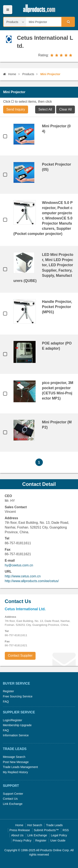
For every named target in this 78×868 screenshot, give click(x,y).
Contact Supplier (20, 656)
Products (28, 74)
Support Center (13, 794)
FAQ (6, 702)
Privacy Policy (22, 840)
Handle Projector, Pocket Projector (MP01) (57, 307)
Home (10, 74)
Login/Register (13, 720)
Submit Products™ (46, 830)
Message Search (14, 757)
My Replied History (15, 772)
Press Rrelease (20, 830)
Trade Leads (54, 825)
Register (9, 691)
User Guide (58, 840)
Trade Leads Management (20, 767)
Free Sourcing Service (18, 696)
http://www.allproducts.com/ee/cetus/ (32, 581)
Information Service (16, 735)
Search (68, 22)
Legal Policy (59, 835)
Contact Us (10, 799)
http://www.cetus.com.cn (23, 576)
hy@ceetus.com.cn (19, 565)
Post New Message (16, 762)
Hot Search (35, 825)
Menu (8, 10)
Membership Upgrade (17, 725)
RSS (66, 830)
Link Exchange (13, 804)
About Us (17, 835)
